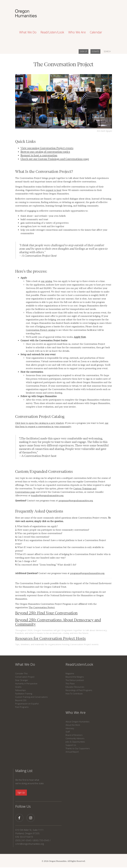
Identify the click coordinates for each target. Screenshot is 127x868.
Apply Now (80, 337)
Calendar (96, 32)
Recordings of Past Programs (79, 690)
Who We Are (76, 712)
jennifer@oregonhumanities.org (47, 495)
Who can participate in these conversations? (39, 533)
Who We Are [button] (77, 32)
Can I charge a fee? (26, 561)
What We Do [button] (28, 32)
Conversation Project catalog (41, 330)
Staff (68, 732)
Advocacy (70, 728)
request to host (53, 190)
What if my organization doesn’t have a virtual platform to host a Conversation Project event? (61, 542)
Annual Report (72, 752)
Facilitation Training (24, 694)
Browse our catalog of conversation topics (45, 152)
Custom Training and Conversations (31, 697)
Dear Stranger (22, 680)
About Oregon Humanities (78, 722)
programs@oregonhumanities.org (76, 500)
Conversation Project (25, 677)
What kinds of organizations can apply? (37, 526)
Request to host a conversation (39, 155)
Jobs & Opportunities (75, 742)
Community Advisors (75, 738)
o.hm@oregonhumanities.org (30, 844)
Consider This (21, 673)
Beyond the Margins (75, 677)
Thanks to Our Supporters (78, 748)
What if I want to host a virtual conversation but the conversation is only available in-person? (60, 549)
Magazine (70, 673)
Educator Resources (75, 687)
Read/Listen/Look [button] (52, 32)
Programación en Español (27, 704)
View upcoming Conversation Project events (47, 148)
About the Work (73, 725)
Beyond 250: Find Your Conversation (46, 613)
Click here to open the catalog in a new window (40, 423)
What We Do (25, 664)
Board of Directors (74, 735)
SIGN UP (84, 51)
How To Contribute (74, 694)
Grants (18, 687)
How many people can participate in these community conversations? (52, 530)
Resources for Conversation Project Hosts (51, 638)
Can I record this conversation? (32, 537)
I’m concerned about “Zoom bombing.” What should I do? (46, 565)
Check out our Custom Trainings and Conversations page (55, 159)
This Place (70, 683)
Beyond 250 (21, 700)
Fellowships (20, 690)
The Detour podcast (75, 680)
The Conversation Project (42, 607)
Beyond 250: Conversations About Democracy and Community (58, 622)
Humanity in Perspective (26, 683)
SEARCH (107, 51)
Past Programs (22, 707)
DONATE (95, 51)
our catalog (46, 281)
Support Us (71, 745)
